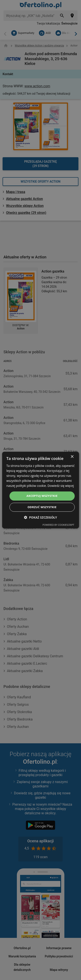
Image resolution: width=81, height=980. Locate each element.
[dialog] (40, 490)
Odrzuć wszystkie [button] (42, 507)
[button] (40, 517)
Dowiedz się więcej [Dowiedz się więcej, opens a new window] (61, 486)
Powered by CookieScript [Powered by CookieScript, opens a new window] (58, 525)
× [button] (72, 457)
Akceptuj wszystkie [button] (42, 496)
